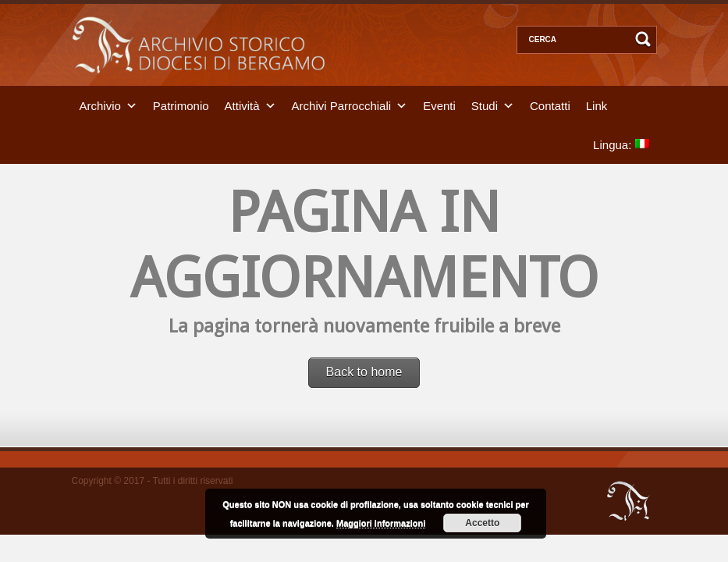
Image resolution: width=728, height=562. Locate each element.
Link (597, 105)
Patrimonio (181, 105)
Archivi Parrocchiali (342, 105)
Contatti (550, 105)
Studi (485, 105)
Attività (242, 105)
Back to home (364, 372)
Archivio (100, 105)
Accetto (482, 523)
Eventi (439, 105)
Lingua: (621, 144)
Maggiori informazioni (381, 523)
